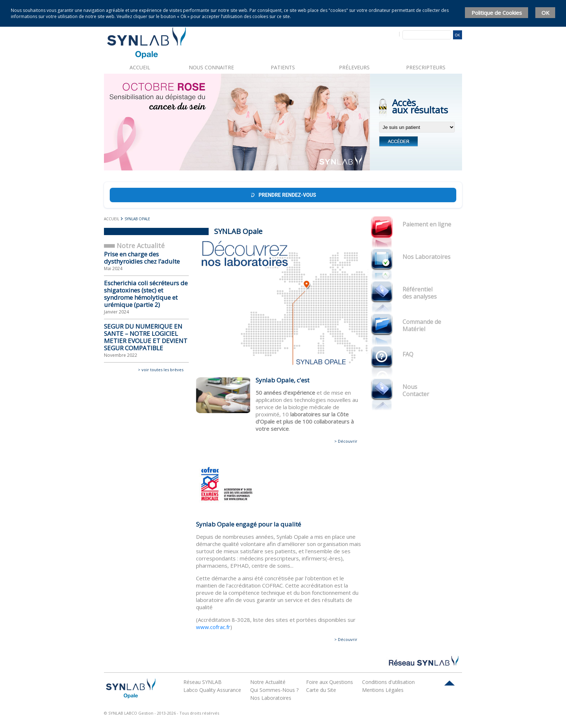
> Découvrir (346, 441)
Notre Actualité (268, 682)
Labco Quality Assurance (212, 690)
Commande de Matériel (422, 325)
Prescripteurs (426, 67)
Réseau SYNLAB (203, 682)
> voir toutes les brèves (161, 370)
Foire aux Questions (330, 682)
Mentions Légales (383, 690)
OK (545, 13)
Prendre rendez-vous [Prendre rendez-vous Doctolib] (283, 195)
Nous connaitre (211, 67)
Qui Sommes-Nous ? (274, 690)
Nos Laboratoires (426, 257)
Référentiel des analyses (420, 293)
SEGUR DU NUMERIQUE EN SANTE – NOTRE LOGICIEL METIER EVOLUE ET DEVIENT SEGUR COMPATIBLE (146, 337)
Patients (283, 67)
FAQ (408, 354)
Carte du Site (321, 690)
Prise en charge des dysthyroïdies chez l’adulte (142, 258)
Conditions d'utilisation (388, 682)
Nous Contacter (416, 390)
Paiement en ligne (427, 224)
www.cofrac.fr (213, 627)
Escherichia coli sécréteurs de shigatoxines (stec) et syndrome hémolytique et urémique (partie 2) (146, 294)
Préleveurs (354, 67)
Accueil (140, 67)
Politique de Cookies (497, 13)
